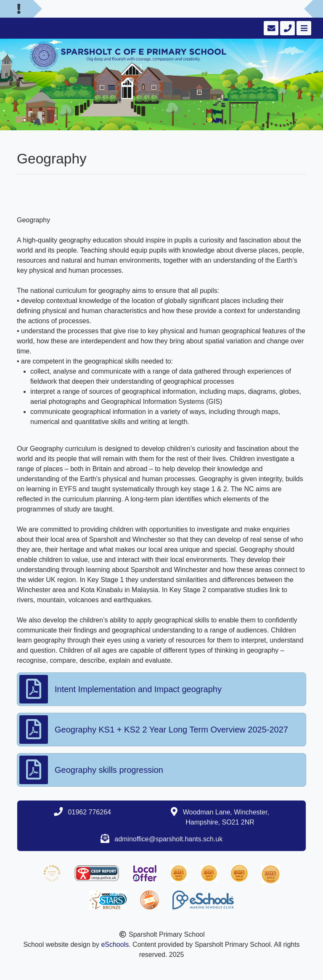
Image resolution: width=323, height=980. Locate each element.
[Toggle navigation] (303, 28)
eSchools (115, 944)
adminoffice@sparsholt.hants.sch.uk (168, 839)
